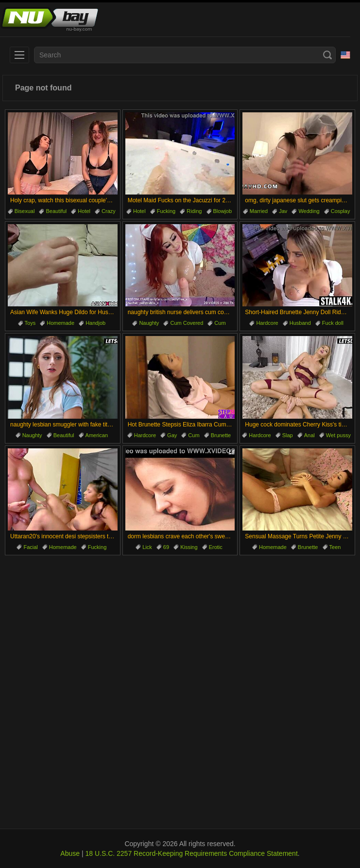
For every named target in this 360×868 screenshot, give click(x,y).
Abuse (70, 853)
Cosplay (341, 211)
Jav (283, 211)
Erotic (216, 547)
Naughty (149, 323)
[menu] (19, 55)
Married (259, 211)
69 (166, 547)
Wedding (309, 211)
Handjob (95, 323)
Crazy (109, 211)
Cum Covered (187, 323)
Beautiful (56, 211)
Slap (288, 435)
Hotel (84, 211)
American (97, 435)
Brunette (221, 435)
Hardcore (267, 323)
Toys (30, 323)
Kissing (189, 547)
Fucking (166, 211)
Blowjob (223, 211)
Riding (194, 211)
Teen (335, 547)
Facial (30, 547)
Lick (147, 547)
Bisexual (25, 211)
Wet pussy (338, 435)
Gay (172, 435)
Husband (300, 323)
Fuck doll (333, 323)
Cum (220, 323)
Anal (309, 435)
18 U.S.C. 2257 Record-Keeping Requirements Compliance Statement (191, 853)
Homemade (60, 323)
